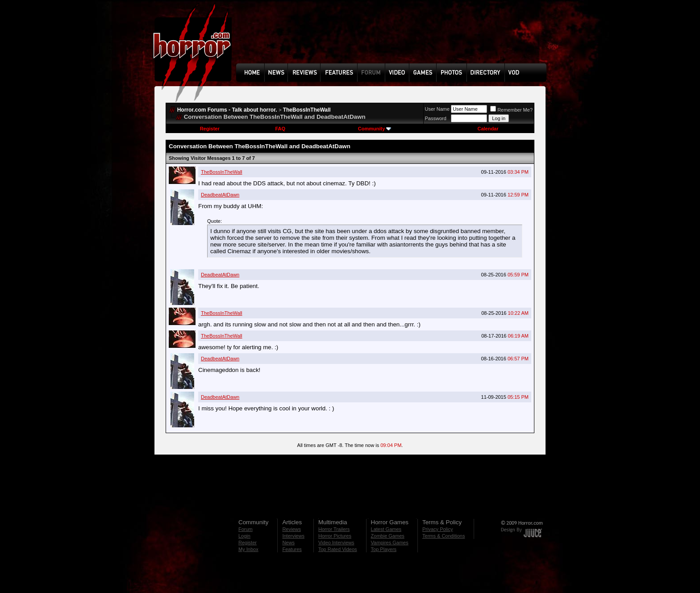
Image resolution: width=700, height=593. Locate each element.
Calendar (488, 129)
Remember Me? (511, 110)
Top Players (384, 549)
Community (375, 129)
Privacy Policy (437, 529)
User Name (437, 109)
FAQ (280, 129)
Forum (246, 529)
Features (292, 549)
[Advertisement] (394, 38)
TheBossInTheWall (307, 110)
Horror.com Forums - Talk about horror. (227, 110)
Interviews (293, 536)
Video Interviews (336, 543)
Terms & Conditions (444, 536)
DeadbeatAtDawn (220, 195)
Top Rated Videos (338, 549)
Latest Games (386, 529)
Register (210, 129)
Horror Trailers (334, 529)
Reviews (292, 529)
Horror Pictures (335, 536)
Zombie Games (388, 536)
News (288, 543)
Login (244, 536)
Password (436, 118)
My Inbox (248, 549)
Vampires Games (390, 543)
